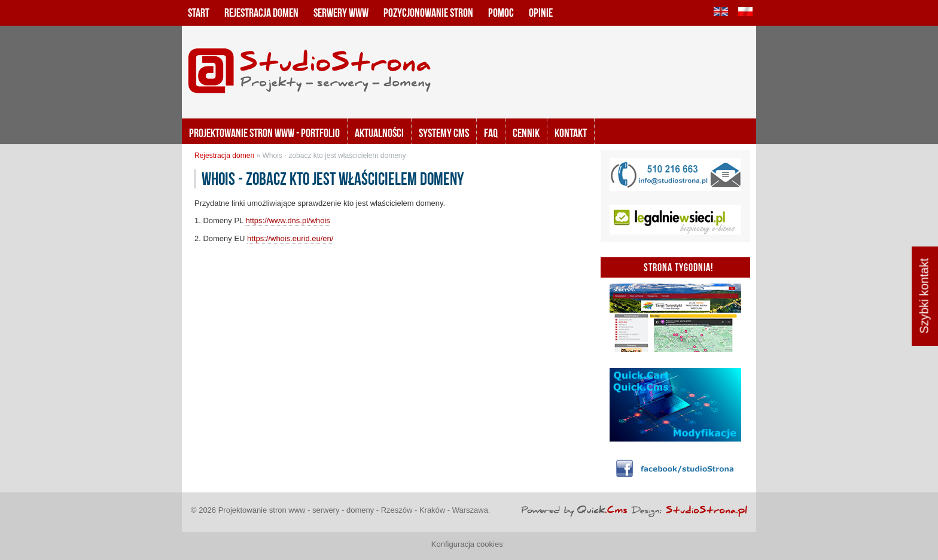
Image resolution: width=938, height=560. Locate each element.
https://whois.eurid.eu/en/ (290, 238)
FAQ (491, 133)
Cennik (526, 133)
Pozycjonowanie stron (428, 13)
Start (199, 13)
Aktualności (379, 133)
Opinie (541, 13)
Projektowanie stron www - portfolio (264, 133)
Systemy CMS (444, 133)
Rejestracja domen (261, 13)
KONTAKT (571, 133)
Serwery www (341, 13)
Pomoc (501, 13)
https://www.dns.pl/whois (287, 220)
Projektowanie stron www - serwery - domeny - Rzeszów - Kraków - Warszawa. (354, 510)
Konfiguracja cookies (467, 544)
